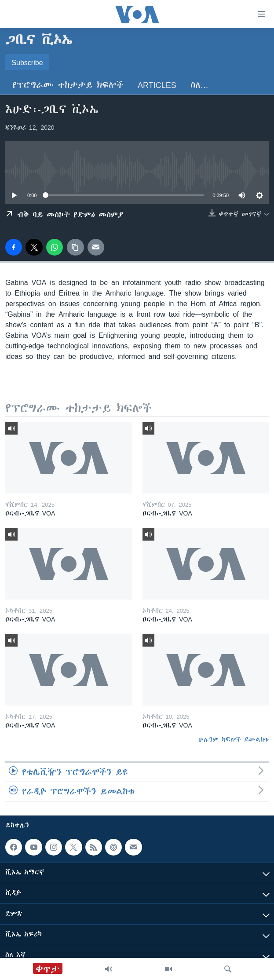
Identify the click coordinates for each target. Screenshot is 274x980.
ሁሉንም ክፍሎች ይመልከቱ (234, 739)
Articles (157, 85)
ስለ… (199, 85)
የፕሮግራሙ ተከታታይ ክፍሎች (68, 85)
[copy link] (75, 247)
